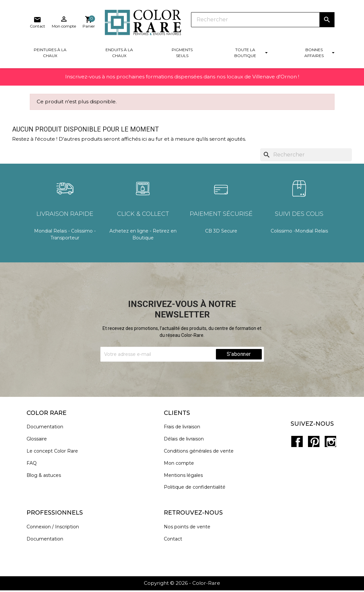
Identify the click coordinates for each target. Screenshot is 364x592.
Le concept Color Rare (56, 454)
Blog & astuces (47, 478)
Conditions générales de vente (202, 454)
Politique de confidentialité (198, 490)
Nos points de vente (190, 530)
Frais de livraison (185, 430)
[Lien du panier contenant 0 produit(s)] (328, 24)
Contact (176, 542)
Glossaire (40, 442)
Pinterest (313, 441)
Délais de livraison (187, 442)
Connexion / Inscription (56, 530)
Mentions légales (187, 478)
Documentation (48, 430)
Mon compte (182, 466)
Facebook (299, 441)
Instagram (328, 441)
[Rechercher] (195, 23)
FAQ (35, 466)
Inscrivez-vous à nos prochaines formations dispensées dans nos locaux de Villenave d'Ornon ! (182, 85)
